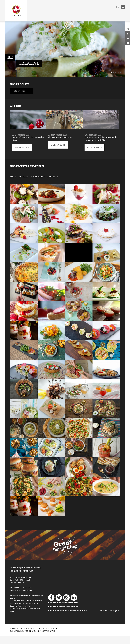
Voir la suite (22, 148)
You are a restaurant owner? (63, 607)
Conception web (17, 631)
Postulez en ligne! (110, 611)
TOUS (13, 177)
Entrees (23, 177)
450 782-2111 (25, 588)
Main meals (38, 177)
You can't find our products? (63, 603)
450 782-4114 (27, 590)
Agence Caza (30, 631)
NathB (52, 631)
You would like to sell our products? (67, 611)
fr (118, 7)
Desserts (53, 177)
